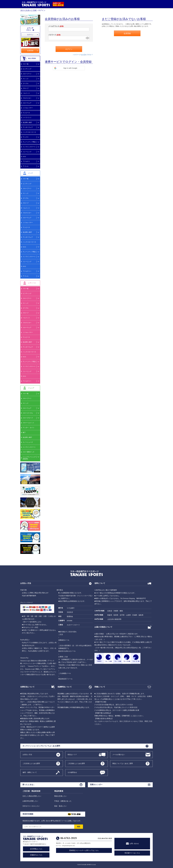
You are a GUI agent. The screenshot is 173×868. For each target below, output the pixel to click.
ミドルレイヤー (28, 108)
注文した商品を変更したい (32, 796)
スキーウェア (27, 103)
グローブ (26, 88)
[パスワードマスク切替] (87, 38)
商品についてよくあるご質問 (123, 763)
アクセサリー (27, 271)
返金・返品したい (61, 806)
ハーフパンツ (27, 118)
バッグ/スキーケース (29, 132)
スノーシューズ (28, 442)
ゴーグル (26, 83)
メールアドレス (56, 26)
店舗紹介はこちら (36, 855)
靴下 (24, 433)
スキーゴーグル (28, 413)
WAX (24, 247)
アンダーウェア (28, 127)
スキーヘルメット (28, 423)
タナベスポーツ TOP (28, 10)
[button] (69, 68)
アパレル (26, 166)
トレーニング (27, 152)
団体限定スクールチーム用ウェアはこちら (84, 850)
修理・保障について (30, 772)
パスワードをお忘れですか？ (83, 55)
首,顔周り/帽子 (27, 122)
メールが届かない (119, 754)
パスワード (54, 35)
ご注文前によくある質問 (31, 763)
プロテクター (27, 98)
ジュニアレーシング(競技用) (29, 458)
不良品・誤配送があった (63, 801)
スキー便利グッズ (28, 452)
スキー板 (26, 64)
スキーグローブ (28, 418)
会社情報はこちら (36, 849)
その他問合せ (72, 772)
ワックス (26, 137)
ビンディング (27, 69)
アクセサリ (26, 161)
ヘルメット (26, 93)
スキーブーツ (27, 74)
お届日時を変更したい (30, 801)
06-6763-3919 (69, 838)
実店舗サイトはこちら (132, 853)
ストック (26, 79)
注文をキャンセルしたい (31, 806)
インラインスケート (29, 147)
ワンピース (26, 113)
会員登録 (30, 51)
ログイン (30, 35)
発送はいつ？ (72, 754)
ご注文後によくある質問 (76, 763)
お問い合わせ (134, 844)
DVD (24, 157)
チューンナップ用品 (29, 142)
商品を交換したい (61, 796)
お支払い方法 (27, 754)
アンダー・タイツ (28, 428)
